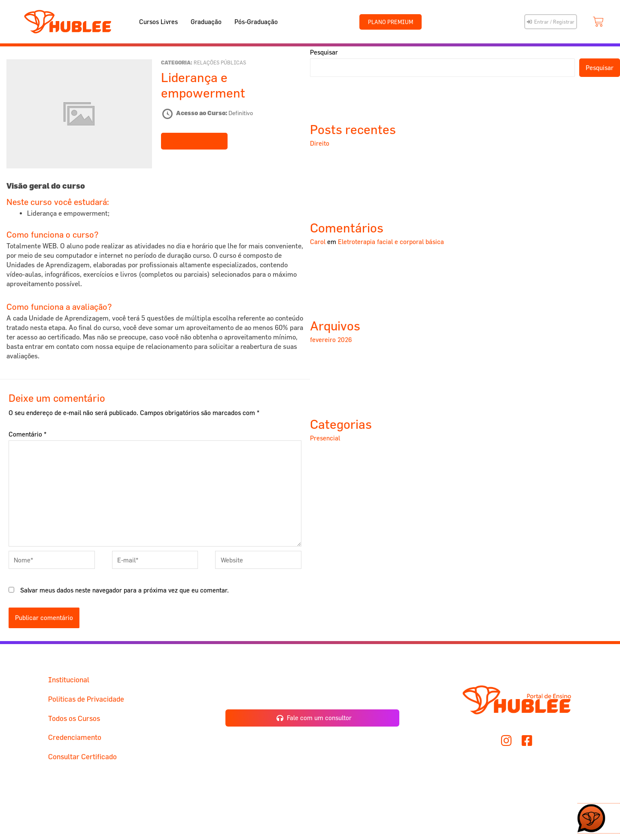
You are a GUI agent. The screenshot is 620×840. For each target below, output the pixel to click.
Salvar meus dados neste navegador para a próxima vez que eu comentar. (125, 590)
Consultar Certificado (82, 756)
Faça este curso (194, 141)
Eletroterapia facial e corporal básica (391, 242)
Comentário (27, 434)
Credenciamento (75, 737)
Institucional (69, 680)
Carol (318, 242)
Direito (320, 143)
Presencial (325, 438)
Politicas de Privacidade (86, 699)
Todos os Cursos (74, 718)
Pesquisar (324, 52)
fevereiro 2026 (331, 340)
